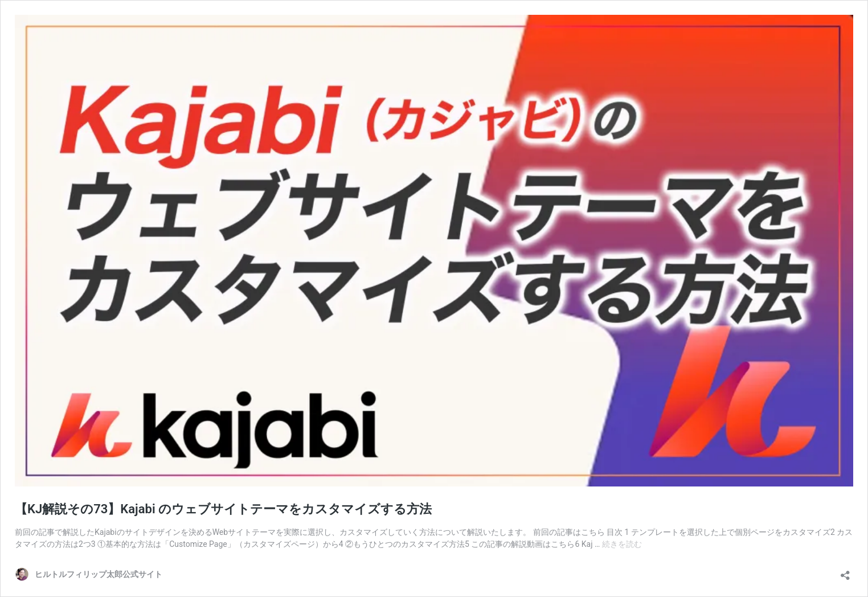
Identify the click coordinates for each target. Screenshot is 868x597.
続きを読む (622, 544)
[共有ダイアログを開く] (845, 572)
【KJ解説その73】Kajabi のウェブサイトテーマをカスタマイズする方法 (223, 509)
